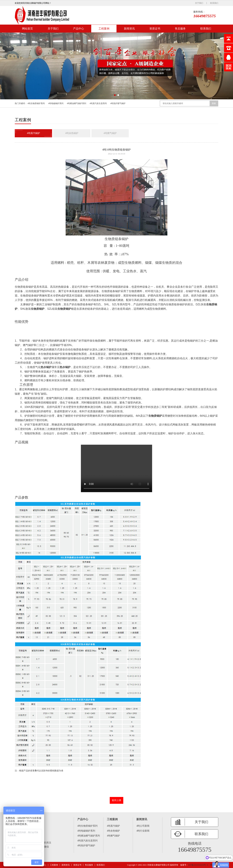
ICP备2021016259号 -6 (198, 865)
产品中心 (79, 29)
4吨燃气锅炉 (110, 133)
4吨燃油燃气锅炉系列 (76, 103)
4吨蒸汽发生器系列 (98, 103)
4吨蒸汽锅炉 (33, 133)
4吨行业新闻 (143, 831)
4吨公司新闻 (143, 826)
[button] (115, 95)
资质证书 (155, 29)
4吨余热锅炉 (72, 133)
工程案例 (104, 29)
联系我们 (214, 3)
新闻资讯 (129, 29)
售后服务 (180, 29)
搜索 (214, 103)
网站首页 (27, 29)
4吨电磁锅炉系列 (56, 103)
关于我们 (199, 3)
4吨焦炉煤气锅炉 (118, 103)
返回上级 (116, 800)
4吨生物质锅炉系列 (36, 103)
